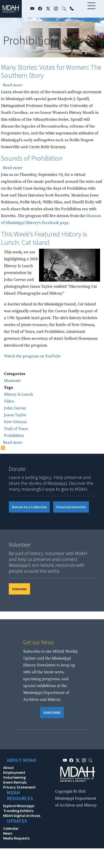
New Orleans (15, 422)
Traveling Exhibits (18, 811)
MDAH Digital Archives (22, 816)
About (9, 767)
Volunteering (14, 777)
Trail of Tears (16, 429)
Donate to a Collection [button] (29, 507)
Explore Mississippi (19, 806)
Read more (13, 85)
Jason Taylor (15, 415)
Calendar (11, 828)
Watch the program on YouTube (32, 356)
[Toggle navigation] (91, 9)
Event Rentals (15, 782)
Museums (12, 381)
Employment (14, 772)
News (8, 833)
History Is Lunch (18, 394)
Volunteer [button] (19, 589)
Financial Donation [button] (71, 507)
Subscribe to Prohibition (3, 448)
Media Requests (16, 838)
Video (9, 401)
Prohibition (14, 436)
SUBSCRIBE (52, 713)
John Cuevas (15, 408)
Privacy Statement (19, 787)
